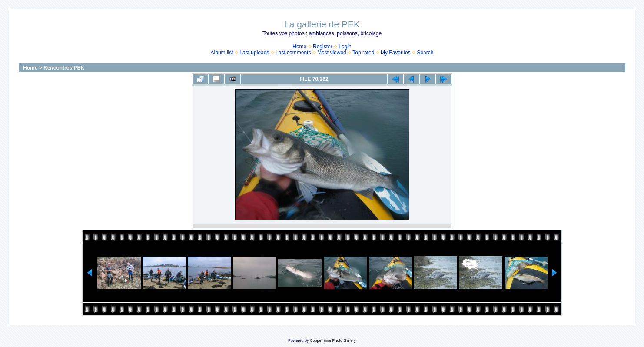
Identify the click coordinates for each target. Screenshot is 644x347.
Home (299, 47)
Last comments (293, 53)
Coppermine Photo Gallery (333, 340)
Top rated (363, 53)
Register (323, 47)
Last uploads (254, 53)
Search (425, 53)
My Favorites (396, 53)
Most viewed (332, 53)
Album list (222, 53)
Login (345, 47)
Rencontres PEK (64, 68)
